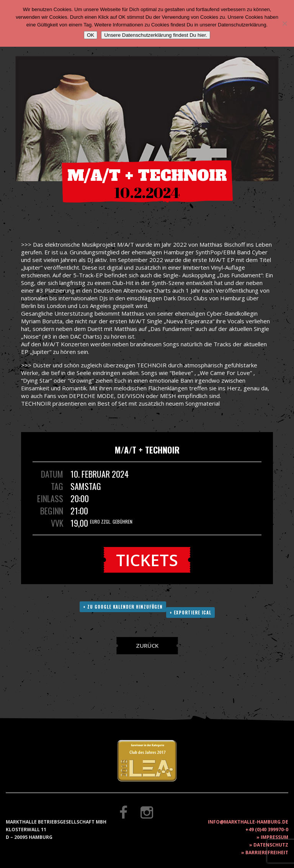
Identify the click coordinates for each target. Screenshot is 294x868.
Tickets (147, 560)
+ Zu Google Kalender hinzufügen (123, 607)
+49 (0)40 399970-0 (267, 830)
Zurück (147, 645)
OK (91, 35)
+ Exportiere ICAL (190, 613)
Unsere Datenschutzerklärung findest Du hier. (156, 35)
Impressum (274, 837)
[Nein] (284, 23)
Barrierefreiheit (267, 852)
